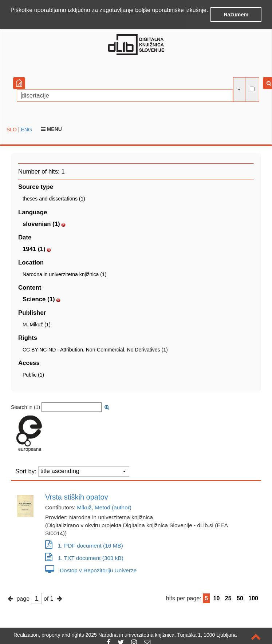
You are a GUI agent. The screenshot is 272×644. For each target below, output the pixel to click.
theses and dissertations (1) (54, 198)
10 (217, 598)
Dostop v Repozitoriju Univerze (91, 570)
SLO (12, 129)
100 (253, 598)
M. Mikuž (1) (37, 324)
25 (228, 598)
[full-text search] (252, 89)
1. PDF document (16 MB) (84, 545)
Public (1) (33, 374)
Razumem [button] (236, 15)
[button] (12, 20)
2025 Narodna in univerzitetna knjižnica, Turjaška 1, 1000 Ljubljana (161, 635)
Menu (52, 128)
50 (240, 598)
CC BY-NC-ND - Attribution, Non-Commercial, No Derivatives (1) (95, 349)
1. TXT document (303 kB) (84, 558)
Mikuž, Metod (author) (104, 507)
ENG (26, 129)
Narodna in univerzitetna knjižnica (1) (64, 274)
